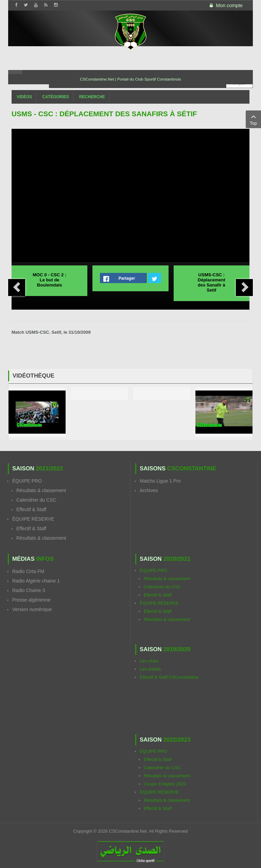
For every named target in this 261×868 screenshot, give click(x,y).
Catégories (55, 97)
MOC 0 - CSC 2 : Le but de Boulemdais (49, 280)
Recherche (92, 97)
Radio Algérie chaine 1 (36, 581)
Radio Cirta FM (28, 571)
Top (253, 119)
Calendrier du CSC (36, 500)
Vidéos (24, 97)
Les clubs (149, 661)
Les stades (150, 669)
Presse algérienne (31, 600)
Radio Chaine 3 (29, 590)
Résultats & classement (41, 490)
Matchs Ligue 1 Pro (160, 481)
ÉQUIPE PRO (27, 481)
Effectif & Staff (31, 509)
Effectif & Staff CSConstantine (169, 677)
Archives (149, 490)
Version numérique (32, 609)
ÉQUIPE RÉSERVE (33, 519)
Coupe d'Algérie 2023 (165, 784)
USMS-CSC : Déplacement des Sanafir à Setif (212, 282)
